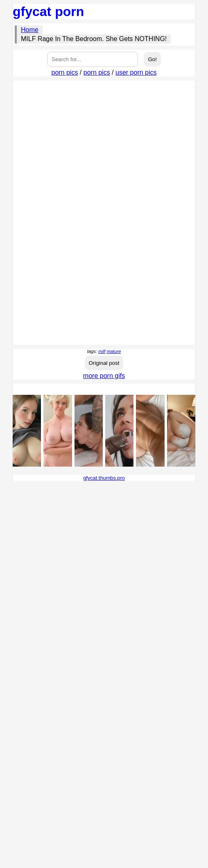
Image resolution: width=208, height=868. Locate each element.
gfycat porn (48, 11)
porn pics (64, 72)
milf (102, 351)
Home (30, 30)
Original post (104, 363)
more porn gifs (104, 376)
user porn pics (136, 72)
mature (114, 351)
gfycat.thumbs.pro (104, 478)
